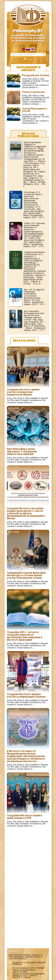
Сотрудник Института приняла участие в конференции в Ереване (26, 695)
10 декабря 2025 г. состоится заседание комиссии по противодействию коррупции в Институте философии (25, 636)
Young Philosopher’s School (35, 110)
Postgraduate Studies (36, 75)
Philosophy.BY (28, 31)
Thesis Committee (34, 92)
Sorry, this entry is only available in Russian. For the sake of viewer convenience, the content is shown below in (35, 83)
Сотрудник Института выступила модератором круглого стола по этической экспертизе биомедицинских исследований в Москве (26, 514)
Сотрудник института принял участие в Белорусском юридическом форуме (23, 392)
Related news (24, 340)
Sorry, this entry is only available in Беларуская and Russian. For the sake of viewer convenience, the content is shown (36, 100)
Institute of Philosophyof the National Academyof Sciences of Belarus (28, 38)
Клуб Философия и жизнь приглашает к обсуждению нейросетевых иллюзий (22, 452)
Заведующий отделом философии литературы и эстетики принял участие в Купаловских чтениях (26, 575)
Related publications (28, 134)
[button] (44, 54)
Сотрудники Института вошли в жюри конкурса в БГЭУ (24, 817)
